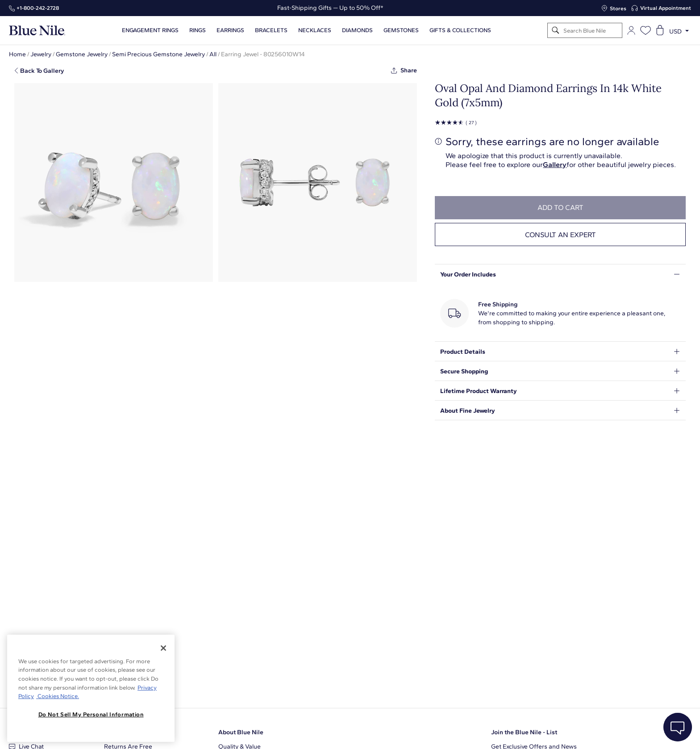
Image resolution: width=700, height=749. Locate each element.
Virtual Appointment (666, 8)
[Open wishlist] (646, 30)
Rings (198, 30)
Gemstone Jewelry (82, 54)
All (213, 54)
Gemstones (401, 30)
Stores (618, 8)
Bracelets (271, 30)
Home (17, 54)
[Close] (163, 648)
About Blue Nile (241, 732)
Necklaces (315, 30)
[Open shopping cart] (660, 30)
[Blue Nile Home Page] (37, 31)
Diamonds (357, 30)
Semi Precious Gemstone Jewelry (158, 54)
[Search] (556, 31)
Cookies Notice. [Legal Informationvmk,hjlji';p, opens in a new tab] (58, 696)
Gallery (555, 165)
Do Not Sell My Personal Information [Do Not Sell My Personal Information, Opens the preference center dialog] (91, 714)
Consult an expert (560, 235)
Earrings (230, 30)
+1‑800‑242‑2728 (38, 8)
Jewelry (41, 54)
